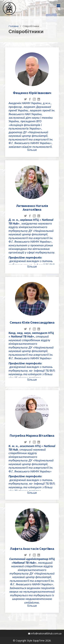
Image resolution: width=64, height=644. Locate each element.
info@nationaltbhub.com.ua (46, 633)
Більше (32, 150)
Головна (13, 26)
